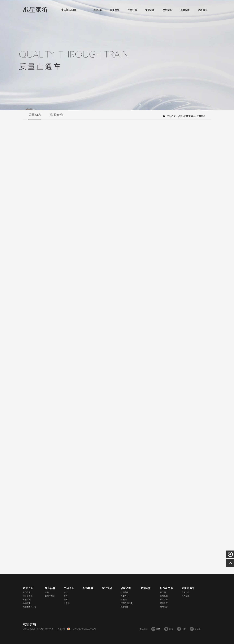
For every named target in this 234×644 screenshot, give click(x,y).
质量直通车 (189, 116)
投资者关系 (166, 588)
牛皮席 (67, 603)
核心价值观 (28, 596)
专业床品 (150, 10)
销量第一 (124, 596)
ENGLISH (71, 10)
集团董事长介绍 (30, 607)
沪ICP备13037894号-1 (46, 629)
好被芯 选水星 (127, 603)
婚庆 (66, 600)
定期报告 (164, 607)
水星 (47, 592)
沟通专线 (57, 116)
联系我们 (202, 10)
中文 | (64, 10)
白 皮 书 (124, 600)
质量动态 (35, 116)
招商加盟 (185, 10)
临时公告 (164, 603)
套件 (66, 596)
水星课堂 (124, 607)
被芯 (66, 592)
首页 (180, 116)
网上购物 (61, 629)
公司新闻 (124, 592)
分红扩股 (164, 600)
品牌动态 (167, 10)
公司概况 (164, 596)
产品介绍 (132, 10)
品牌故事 (27, 603)
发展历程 (27, 600)
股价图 (163, 592)
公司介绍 (27, 592)
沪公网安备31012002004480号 (83, 629)
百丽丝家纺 (50, 596)
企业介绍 (97, 10)
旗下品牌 (115, 10)
